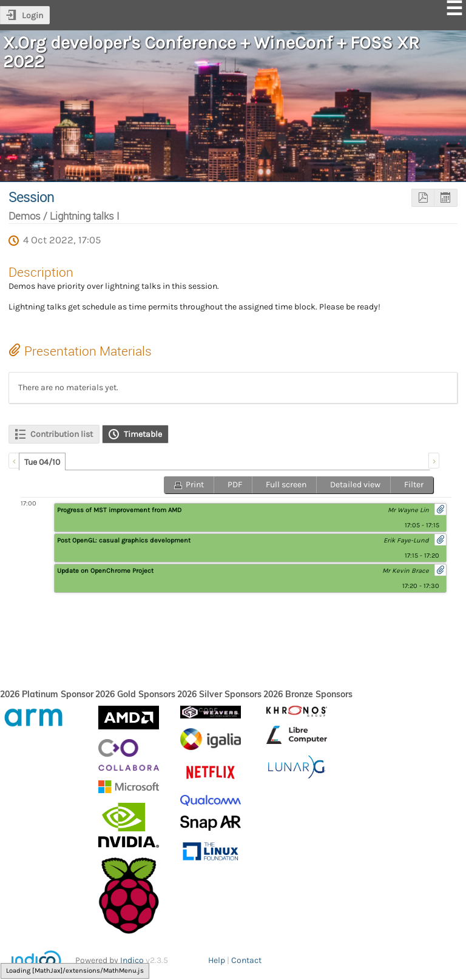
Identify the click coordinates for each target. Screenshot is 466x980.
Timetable (143, 434)
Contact (246, 960)
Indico (132, 960)
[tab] (42, 461)
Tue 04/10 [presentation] (42, 462)
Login (32, 15)
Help (217, 960)
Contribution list (62, 434)
